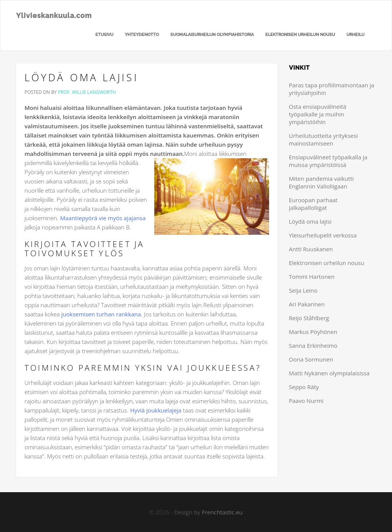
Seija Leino (303, 290)
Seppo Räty (304, 387)
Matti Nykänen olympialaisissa (329, 373)
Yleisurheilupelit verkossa (323, 235)
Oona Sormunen (311, 359)
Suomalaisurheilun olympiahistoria (212, 35)
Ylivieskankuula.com (54, 16)
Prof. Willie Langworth (87, 92)
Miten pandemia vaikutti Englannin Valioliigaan (322, 182)
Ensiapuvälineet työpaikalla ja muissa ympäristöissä (328, 161)
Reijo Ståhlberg (309, 318)
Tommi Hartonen (312, 277)
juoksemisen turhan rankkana (101, 314)
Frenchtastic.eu (222, 512)
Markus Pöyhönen (313, 332)
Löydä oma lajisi (82, 77)
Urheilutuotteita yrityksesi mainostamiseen (323, 139)
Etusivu (104, 35)
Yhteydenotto (142, 35)
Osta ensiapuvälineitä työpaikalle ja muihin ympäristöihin (318, 114)
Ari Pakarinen (307, 304)
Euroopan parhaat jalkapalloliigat (313, 204)
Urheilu (355, 35)
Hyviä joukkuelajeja (156, 410)
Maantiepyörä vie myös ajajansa (103, 218)
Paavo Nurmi (306, 401)
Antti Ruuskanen (311, 249)
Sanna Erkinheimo (313, 345)
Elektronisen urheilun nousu (300, 35)
